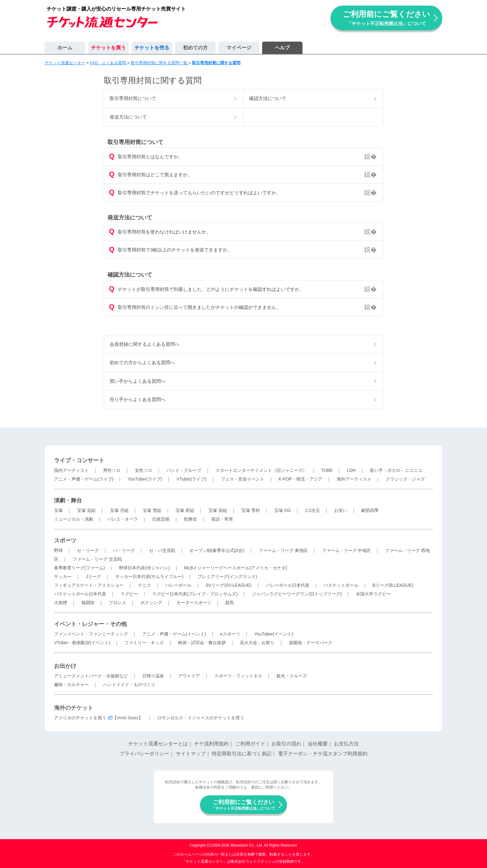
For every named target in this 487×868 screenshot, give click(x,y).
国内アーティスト (71, 470)
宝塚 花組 (86, 510)
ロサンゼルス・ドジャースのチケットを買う (201, 718)
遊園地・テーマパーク (311, 643)
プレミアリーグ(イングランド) (227, 576)
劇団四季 (370, 510)
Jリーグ (93, 576)
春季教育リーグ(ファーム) (79, 568)
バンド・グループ (184, 470)
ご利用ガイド (250, 744)
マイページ (239, 48)
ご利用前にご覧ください (386, 18)
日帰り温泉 (153, 676)
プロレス (117, 603)
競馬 (230, 603)
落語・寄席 (222, 519)
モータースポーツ (194, 603)
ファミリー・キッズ (144, 643)
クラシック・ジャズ (405, 479)
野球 (58, 550)
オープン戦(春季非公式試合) (217, 550)
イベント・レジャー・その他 (90, 624)
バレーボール (178, 585)
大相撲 (61, 603)
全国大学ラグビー (373, 594)
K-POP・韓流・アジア (301, 479)
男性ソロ (112, 470)
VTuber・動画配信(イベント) (82, 643)
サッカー (63, 576)
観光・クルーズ (292, 676)
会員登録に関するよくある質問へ (145, 344)
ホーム (65, 48)
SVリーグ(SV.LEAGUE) (229, 585)
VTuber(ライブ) (191, 479)
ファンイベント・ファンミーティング (91, 634)
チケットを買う (108, 48)
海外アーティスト (354, 479)
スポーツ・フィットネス (238, 676)
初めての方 (195, 48)
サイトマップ (191, 754)
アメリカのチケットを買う (80, 718)
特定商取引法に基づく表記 (242, 754)
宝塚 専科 (251, 510)
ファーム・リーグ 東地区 (283, 550)
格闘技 (88, 603)
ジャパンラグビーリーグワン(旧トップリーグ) (297, 594)
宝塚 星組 (185, 510)
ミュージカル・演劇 (74, 519)
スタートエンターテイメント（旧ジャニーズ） (261, 470)
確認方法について (268, 98)
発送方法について (128, 117)
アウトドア (189, 676)
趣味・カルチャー (71, 685)
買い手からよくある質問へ (138, 381)
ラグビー (129, 594)
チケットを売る (152, 48)
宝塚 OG (283, 510)
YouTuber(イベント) (274, 634)
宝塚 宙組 (218, 510)
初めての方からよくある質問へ (142, 362)
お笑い (341, 510)
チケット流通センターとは (158, 744)
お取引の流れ (286, 744)
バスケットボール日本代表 (80, 594)
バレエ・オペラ (123, 519)
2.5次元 (312, 510)
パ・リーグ (124, 550)
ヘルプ (282, 48)
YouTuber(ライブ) (145, 479)
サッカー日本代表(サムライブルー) (149, 576)
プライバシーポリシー (144, 754)
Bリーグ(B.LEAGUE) (393, 585)
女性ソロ (143, 470)
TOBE (327, 470)
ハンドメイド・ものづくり (129, 685)
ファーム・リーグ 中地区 (347, 550)
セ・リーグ (88, 550)
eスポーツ (230, 634)
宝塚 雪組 (152, 510)
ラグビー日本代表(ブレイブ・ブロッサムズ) (195, 594)
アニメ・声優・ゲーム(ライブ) (84, 479)
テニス (144, 585)
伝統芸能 (161, 519)
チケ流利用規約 (212, 744)
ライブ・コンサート (79, 460)
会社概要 (318, 744)
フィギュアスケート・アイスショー (89, 585)
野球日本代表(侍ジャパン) (144, 568)
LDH (351, 470)
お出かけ (65, 666)
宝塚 (58, 510)
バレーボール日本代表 (288, 585)
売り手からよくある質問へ (138, 399)
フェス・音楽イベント (243, 479)
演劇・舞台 (68, 500)
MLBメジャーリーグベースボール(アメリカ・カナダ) (235, 568)
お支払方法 (346, 744)
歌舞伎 (190, 519)
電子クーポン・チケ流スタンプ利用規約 (323, 754)
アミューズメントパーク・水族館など (91, 676)
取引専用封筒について (133, 98)
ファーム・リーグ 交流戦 (97, 559)
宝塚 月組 (119, 510)
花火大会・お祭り (257, 643)
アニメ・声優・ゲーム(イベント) (174, 634)
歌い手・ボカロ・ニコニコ (396, 470)
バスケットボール (341, 585)
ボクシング (151, 603)
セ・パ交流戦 (162, 550)
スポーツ (65, 540)
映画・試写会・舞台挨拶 (202, 643)
